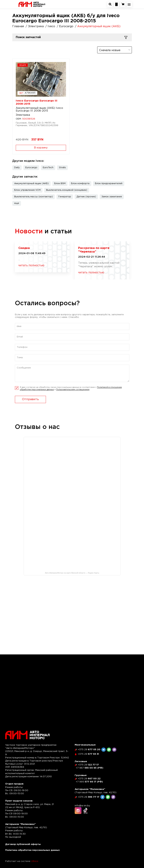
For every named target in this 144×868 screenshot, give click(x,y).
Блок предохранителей (109, 184)
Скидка (24, 248)
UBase (35, 861)
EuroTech (48, 168)
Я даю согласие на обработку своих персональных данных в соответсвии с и (71, 389)
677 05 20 (89, 750)
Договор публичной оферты (23, 844)
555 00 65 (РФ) (90, 768)
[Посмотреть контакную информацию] (116, 4)
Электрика (23, 115)
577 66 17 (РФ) (89, 782)
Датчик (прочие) (86, 197)
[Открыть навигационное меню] (129, 4)
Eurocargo (31, 168)
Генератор (65, 197)
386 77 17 (88, 797)
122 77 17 (88, 765)
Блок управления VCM (27, 190)
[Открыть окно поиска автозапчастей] (110, 4)
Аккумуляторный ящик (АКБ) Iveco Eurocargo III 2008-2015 (39, 109)
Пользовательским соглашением (73, 390)
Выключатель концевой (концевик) (67, 190)
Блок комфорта (80, 184)
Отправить (30, 399)
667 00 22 (89, 779)
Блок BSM (60, 184)
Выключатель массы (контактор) (34, 197)
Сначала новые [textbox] (110, 50)
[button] (17, 203)
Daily (17, 168)
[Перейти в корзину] (123, 4)
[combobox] (115, 50)
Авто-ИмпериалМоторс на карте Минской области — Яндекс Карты (72, 573)
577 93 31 (88, 754)
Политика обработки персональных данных (32, 850)
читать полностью (31, 265)
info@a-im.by (82, 806)
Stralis (62, 168)
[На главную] (32, 4)
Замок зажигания (112, 197)
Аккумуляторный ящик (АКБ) (31, 184)
